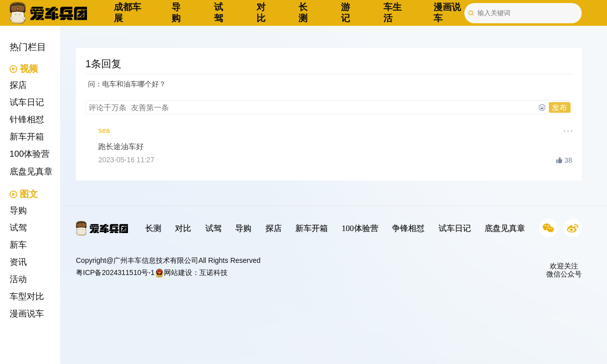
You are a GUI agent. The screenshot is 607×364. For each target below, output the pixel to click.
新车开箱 (27, 137)
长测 (303, 13)
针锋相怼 (27, 120)
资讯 (18, 262)
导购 (176, 13)
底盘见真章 (31, 172)
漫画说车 (27, 314)
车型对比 (27, 297)
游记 (345, 13)
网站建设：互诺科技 (191, 272)
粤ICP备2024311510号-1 (115, 272)
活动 (18, 279)
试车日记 (27, 102)
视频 (24, 69)
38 (564, 160)
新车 (18, 245)
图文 (24, 194)
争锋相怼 (408, 228)
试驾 (219, 13)
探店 (18, 85)
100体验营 (30, 154)
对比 (261, 13)
